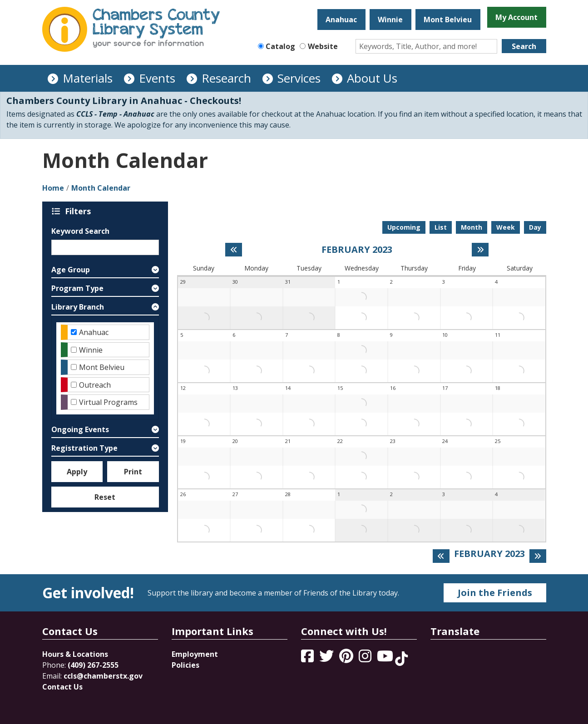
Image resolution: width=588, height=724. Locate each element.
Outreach (95, 385)
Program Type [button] (77, 288)
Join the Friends (495, 593)
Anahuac (341, 20)
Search (524, 46)
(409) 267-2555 (93, 665)
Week (506, 227)
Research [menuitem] (226, 78)
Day (535, 227)
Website (323, 46)
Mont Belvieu (448, 20)
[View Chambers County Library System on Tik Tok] (401, 659)
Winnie (390, 20)
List (441, 227)
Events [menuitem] (157, 78)
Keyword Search (80, 231)
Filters (79, 211)
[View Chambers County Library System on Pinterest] (347, 659)
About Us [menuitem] (372, 78)
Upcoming (404, 227)
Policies (185, 665)
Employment (195, 654)
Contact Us (62, 687)
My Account (516, 17)
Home (53, 188)
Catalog (280, 46)
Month (472, 227)
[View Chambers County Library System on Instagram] (366, 659)
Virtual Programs (108, 402)
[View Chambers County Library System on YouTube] (386, 659)
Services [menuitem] (299, 78)
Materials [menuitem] (88, 78)
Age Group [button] (71, 270)
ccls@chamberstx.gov (103, 676)
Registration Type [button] (84, 448)
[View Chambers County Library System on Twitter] (327, 659)
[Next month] (480, 250)
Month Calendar (101, 188)
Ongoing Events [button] (80, 429)
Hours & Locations (75, 654)
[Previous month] (234, 250)
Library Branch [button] (78, 307)
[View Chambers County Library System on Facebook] (308, 659)
